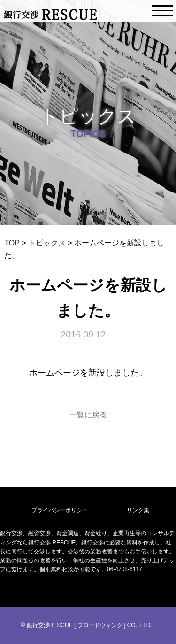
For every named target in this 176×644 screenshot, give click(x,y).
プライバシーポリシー (60, 510)
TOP (12, 243)
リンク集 (138, 510)
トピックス (47, 243)
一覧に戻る (88, 415)
